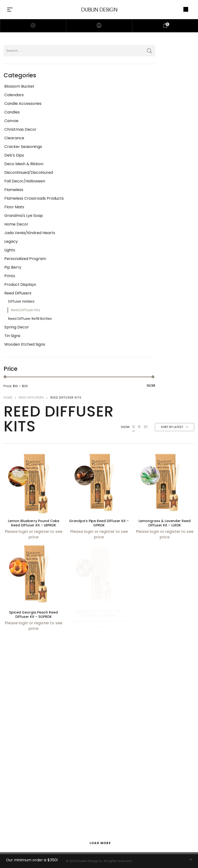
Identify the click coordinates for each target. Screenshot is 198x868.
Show (125, 427)
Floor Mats (14, 207)
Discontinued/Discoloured (29, 172)
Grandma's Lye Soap (24, 216)
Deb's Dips (14, 155)
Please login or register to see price (34, 534)
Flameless (14, 190)
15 (139, 427)
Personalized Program (25, 259)
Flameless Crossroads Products (34, 198)
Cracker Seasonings (23, 147)
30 (146, 427)
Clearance (14, 138)
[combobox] (175, 427)
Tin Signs (12, 336)
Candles (12, 112)
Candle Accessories (23, 104)
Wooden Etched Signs (25, 344)
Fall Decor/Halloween (25, 181)
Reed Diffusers (18, 293)
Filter (151, 385)
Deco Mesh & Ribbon (24, 164)
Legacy (11, 241)
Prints (10, 276)
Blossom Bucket (19, 86)
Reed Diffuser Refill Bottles (30, 319)
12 (134, 427)
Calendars (14, 95)
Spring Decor (17, 327)
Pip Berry (13, 267)
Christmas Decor (20, 129)
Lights (10, 250)
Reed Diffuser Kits (26, 310)
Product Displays (20, 285)
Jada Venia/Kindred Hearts (30, 233)
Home (8, 397)
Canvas (11, 121)
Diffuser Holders (21, 301)
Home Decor (16, 224)
